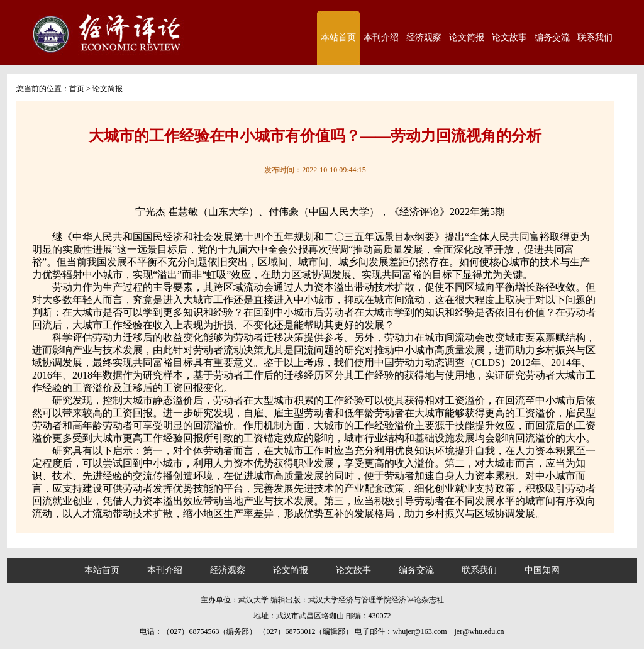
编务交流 (552, 37)
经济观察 (424, 37)
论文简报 (467, 37)
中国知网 (542, 570)
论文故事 (509, 37)
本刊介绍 (381, 37)
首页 (77, 89)
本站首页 (338, 37)
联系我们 (595, 37)
